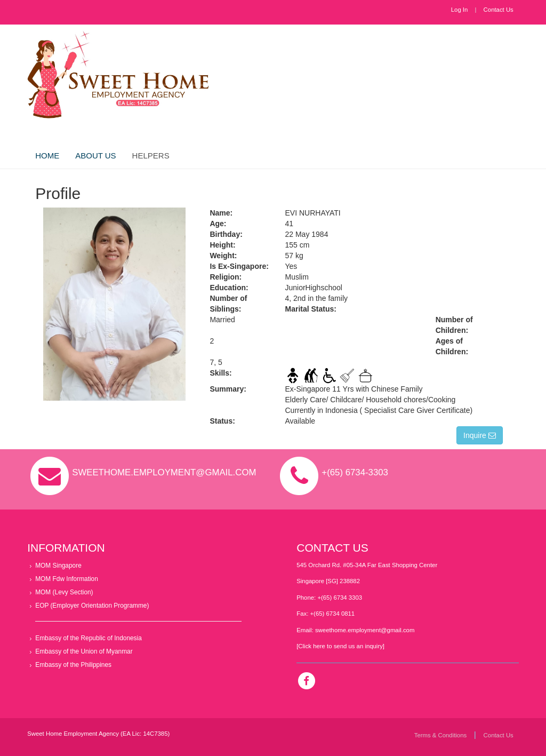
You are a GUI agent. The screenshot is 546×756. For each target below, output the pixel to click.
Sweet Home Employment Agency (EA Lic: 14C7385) (98, 734)
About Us (95, 156)
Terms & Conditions (440, 735)
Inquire (480, 435)
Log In (460, 10)
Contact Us (499, 10)
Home (47, 156)
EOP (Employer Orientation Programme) (92, 606)
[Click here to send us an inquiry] (340, 646)
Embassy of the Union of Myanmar (84, 651)
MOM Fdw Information (67, 579)
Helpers (151, 156)
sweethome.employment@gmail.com (365, 630)
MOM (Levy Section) (64, 592)
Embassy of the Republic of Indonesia (89, 638)
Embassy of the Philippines (73, 665)
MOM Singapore (58, 566)
